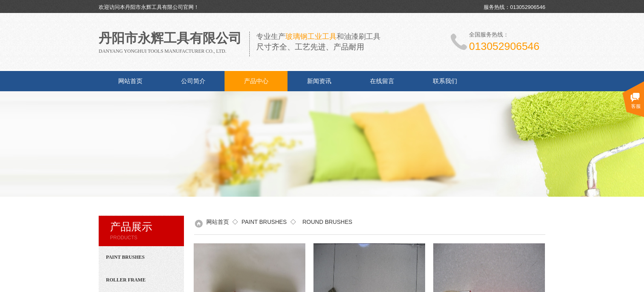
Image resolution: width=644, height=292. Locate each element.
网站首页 (130, 81)
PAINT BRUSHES (264, 222)
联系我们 (445, 81)
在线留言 (382, 81)
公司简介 (193, 81)
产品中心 (256, 81)
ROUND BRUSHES (326, 222)
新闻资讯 (319, 81)
